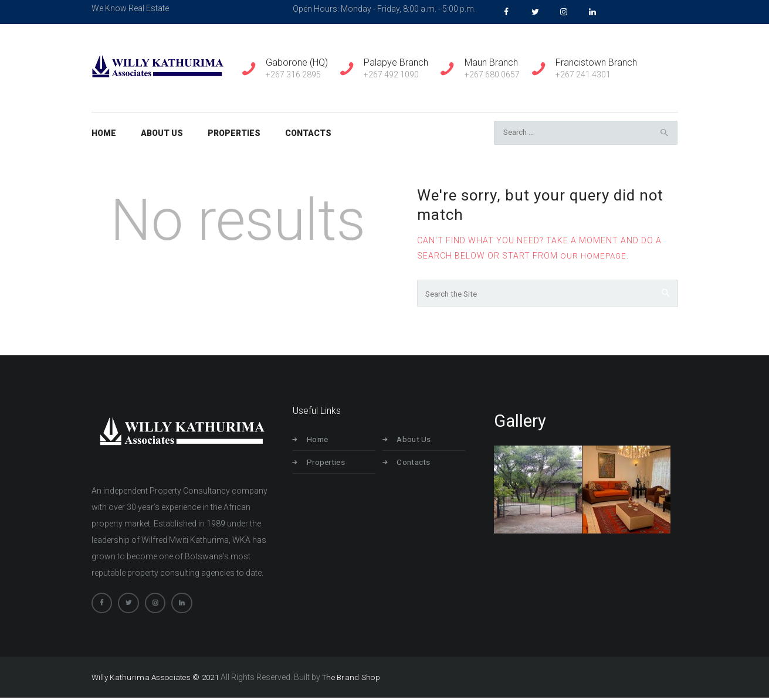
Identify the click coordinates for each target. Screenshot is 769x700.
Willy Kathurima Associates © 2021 (157, 679)
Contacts (417, 464)
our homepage (595, 256)
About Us (418, 441)
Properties (330, 464)
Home (322, 441)
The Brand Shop (355, 679)
